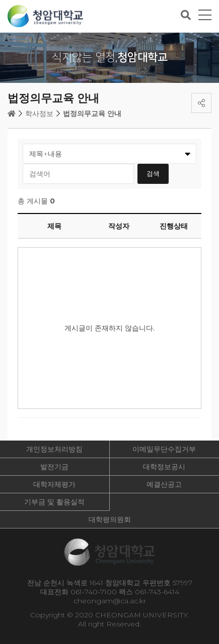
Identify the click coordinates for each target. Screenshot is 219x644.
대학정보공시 (164, 467)
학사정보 (39, 114)
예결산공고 (164, 484)
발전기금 (54, 467)
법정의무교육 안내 (92, 114)
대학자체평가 (54, 484)
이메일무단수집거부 (164, 449)
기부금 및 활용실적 (54, 502)
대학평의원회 (110, 519)
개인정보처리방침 (54, 449)
